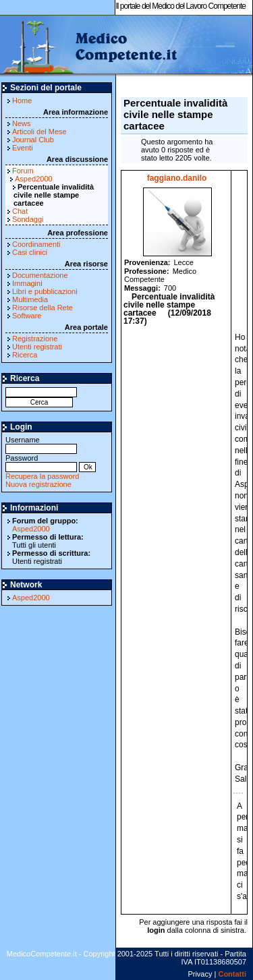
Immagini (27, 283)
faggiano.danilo (177, 178)
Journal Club (33, 140)
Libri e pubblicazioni (45, 291)
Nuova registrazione (38, 484)
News (22, 123)
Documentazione (40, 275)
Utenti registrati (37, 347)
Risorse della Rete (43, 308)
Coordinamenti (36, 244)
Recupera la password (42, 476)
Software (27, 316)
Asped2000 (34, 179)
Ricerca (25, 355)
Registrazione (35, 339)
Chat (20, 211)
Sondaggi (28, 219)
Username (41, 444)
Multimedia (30, 299)
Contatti (232, 974)
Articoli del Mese (39, 132)
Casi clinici (30, 252)
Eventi (23, 148)
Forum (23, 171)
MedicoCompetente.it (89, 46)
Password (41, 462)
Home (22, 100)
